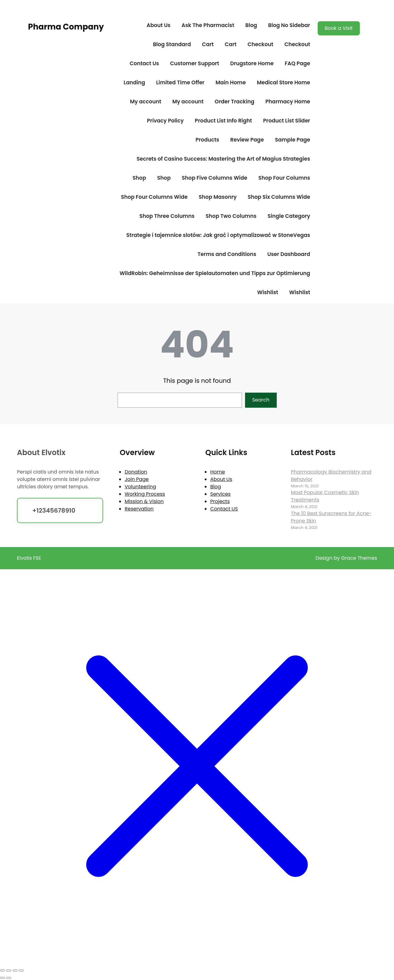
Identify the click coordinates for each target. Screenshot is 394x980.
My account (146, 102)
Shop (139, 178)
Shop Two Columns (231, 216)
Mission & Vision (144, 501)
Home (218, 472)
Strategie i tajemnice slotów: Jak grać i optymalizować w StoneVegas (218, 235)
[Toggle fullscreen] (9, 970)
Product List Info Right (223, 121)
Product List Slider (287, 121)
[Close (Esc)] (21, 970)
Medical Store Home (283, 82)
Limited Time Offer (180, 82)
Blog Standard (172, 44)
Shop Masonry (217, 197)
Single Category (289, 216)
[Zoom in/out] (2, 970)
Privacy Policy (165, 121)
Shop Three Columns (167, 216)
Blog (251, 25)
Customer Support (195, 63)
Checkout (260, 44)
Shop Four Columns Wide (154, 197)
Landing (135, 82)
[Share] (15, 970)
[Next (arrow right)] (9, 978)
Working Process (145, 494)
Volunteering (140, 487)
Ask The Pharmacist (208, 25)
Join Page (137, 479)
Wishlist (268, 292)
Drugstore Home (252, 63)
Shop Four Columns (284, 178)
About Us (159, 25)
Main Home (231, 82)
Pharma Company (66, 27)
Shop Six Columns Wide (279, 197)
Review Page (247, 140)
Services (220, 494)
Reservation (139, 509)
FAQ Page (297, 63)
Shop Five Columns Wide (214, 178)
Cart (208, 44)
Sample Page (292, 140)
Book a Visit (339, 28)
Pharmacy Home (288, 102)
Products (207, 140)
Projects (220, 501)
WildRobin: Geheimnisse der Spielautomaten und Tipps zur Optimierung (215, 273)
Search (261, 400)
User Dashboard (289, 254)
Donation (136, 472)
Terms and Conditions (227, 254)
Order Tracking (234, 102)
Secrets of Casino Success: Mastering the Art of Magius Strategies (223, 159)
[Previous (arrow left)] (2, 978)
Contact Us (144, 63)
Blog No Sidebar (289, 25)
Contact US (224, 509)
